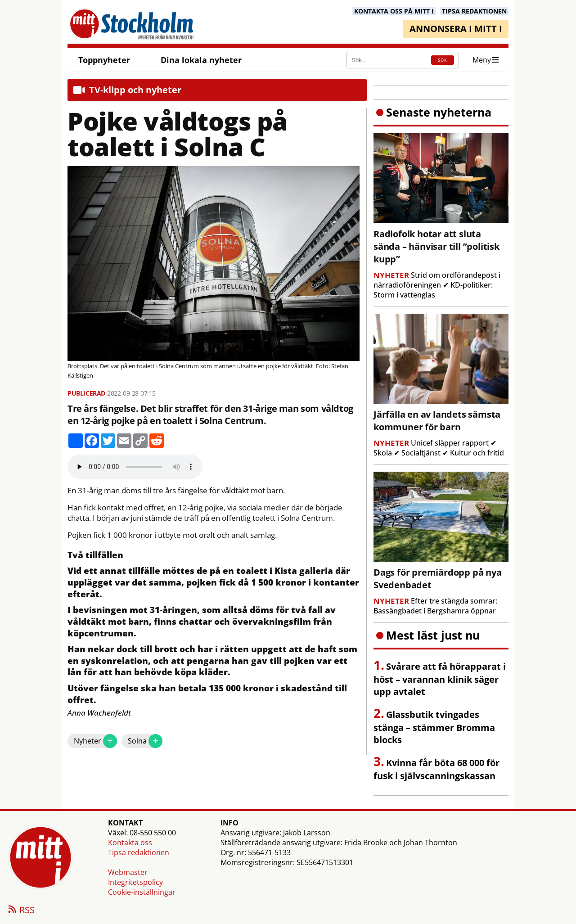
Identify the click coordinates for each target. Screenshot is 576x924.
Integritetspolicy (135, 882)
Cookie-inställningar (142, 892)
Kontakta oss (130, 843)
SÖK (443, 60)
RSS (21, 910)
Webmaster (128, 872)
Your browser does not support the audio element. (135, 467)
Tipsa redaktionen (139, 852)
